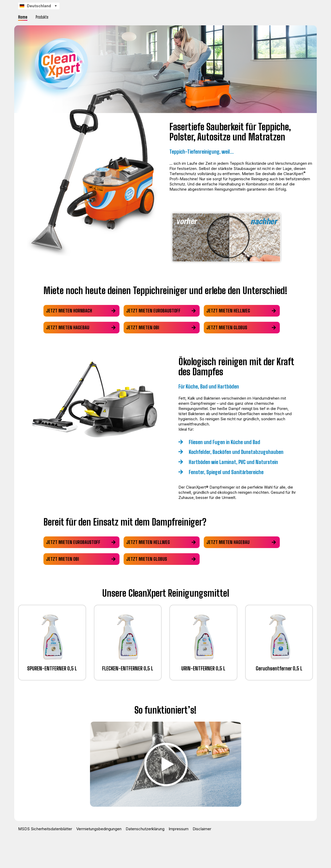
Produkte (42, 17)
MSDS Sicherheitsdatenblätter (45, 829)
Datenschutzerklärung (145, 829)
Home (23, 17)
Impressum (179, 829)
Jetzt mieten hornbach (69, 311)
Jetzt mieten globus (230, 327)
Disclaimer (202, 829)
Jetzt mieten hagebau (68, 327)
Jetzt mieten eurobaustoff (155, 311)
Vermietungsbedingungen (99, 829)
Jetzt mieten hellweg (231, 311)
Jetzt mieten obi (144, 327)
